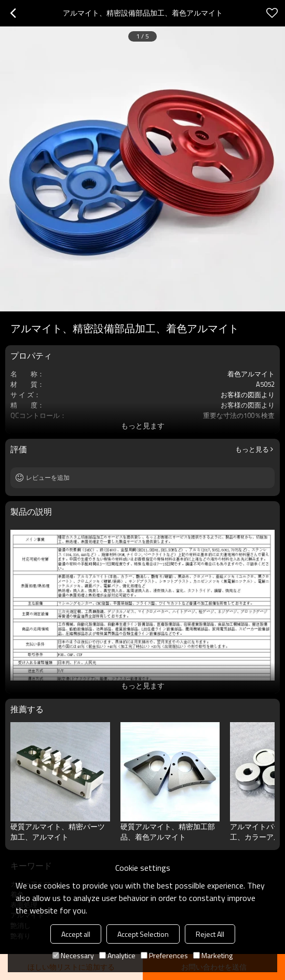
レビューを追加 (48, 478)
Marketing (213, 955)
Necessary (73, 955)
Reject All (210, 934)
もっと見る (252, 449)
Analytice (117, 955)
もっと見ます (143, 426)
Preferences (164, 955)
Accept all (76, 934)
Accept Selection (143, 934)
